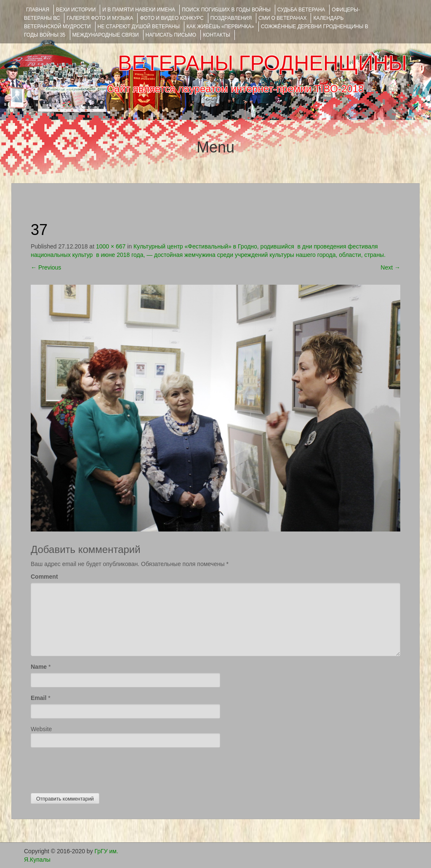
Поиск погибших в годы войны (226, 10)
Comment (44, 577)
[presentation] (95, 768)
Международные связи (106, 35)
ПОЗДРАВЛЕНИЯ (231, 18)
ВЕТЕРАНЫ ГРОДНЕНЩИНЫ (262, 63)
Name (39, 667)
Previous (46, 267)
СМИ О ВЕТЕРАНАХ (282, 18)
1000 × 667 (111, 246)
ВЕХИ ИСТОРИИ (76, 10)
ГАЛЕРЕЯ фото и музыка (100, 18)
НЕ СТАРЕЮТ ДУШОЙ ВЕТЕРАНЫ (139, 27)
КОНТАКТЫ (217, 35)
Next (390, 267)
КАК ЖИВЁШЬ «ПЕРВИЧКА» (220, 27)
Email (39, 698)
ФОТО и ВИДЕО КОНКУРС (172, 18)
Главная (38, 10)
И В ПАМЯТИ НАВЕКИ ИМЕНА (139, 10)
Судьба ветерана (301, 10)
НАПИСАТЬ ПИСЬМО (171, 35)
